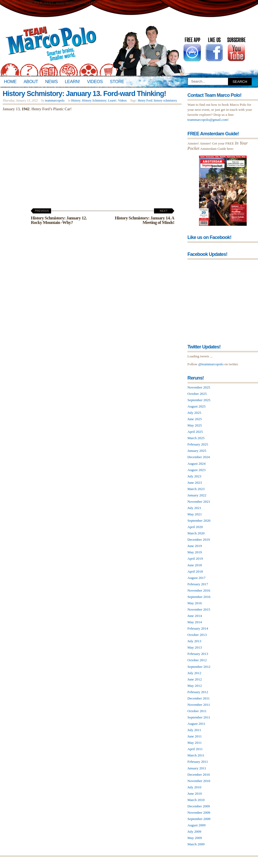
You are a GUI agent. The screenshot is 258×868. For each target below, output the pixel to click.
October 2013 (197, 635)
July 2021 (194, 508)
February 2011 (198, 762)
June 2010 (195, 793)
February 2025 (198, 444)
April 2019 (195, 558)
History (76, 100)
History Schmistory (94, 100)
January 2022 (197, 495)
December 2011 (199, 698)
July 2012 (194, 673)
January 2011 (197, 768)
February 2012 (198, 692)
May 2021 (195, 514)
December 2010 (199, 775)
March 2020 (196, 533)
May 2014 (195, 622)
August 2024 (197, 464)
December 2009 (199, 806)
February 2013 (198, 654)
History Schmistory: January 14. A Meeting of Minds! (145, 217)
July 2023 (194, 476)
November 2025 (199, 387)
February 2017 (198, 584)
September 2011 (199, 717)
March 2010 (196, 800)
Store (117, 81)
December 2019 (199, 539)
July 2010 (194, 787)
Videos (95, 81)
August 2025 (197, 406)
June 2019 (195, 546)
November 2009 (199, 812)
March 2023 (196, 489)
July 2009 (194, 831)
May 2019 (195, 552)
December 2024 (199, 457)
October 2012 (197, 660)
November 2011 (199, 705)
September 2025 (199, 400)
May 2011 (195, 743)
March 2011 (196, 755)
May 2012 (195, 686)
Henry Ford (145, 100)
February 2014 (198, 628)
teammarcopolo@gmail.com (207, 120)
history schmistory (165, 100)
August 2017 (197, 578)
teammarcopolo (55, 100)
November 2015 (199, 609)
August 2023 (197, 470)
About (31, 81)
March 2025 (196, 438)
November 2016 (199, 590)
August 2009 (197, 825)
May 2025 (195, 425)
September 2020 (199, 521)
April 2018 (195, 571)
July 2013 (194, 641)
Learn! (72, 81)
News (52, 81)
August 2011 (196, 724)
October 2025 (197, 394)
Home (10, 81)
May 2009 (195, 838)
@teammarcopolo (211, 364)
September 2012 (199, 667)
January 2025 (197, 451)
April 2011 (195, 749)
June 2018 (195, 565)
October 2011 (197, 711)
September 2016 (199, 597)
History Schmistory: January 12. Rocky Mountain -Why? (59, 217)
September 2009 (199, 819)
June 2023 (195, 483)
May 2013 (195, 647)
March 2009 (196, 844)
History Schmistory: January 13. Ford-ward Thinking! (84, 94)
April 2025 (195, 432)
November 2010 (199, 781)
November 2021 (199, 502)
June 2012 (195, 679)
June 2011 (195, 736)
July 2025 (194, 413)
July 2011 (194, 730)
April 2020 (195, 527)
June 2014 (195, 616)
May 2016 (195, 603)
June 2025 (195, 419)
